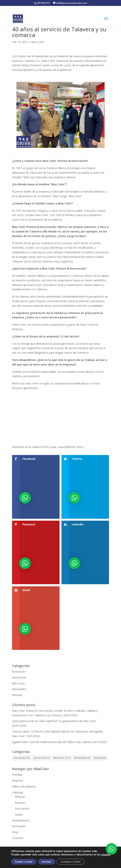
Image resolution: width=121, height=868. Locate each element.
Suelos (19, 814)
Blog (15, 832)
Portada (17, 775)
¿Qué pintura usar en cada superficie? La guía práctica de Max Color (54, 721)
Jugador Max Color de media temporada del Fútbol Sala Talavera (52, 742)
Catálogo (18, 792)
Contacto (18, 838)
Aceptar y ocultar (24, 862)
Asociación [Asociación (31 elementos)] (22, 758)
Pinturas (17, 695)
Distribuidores (21, 820)
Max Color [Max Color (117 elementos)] (62, 758)
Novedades (19, 689)
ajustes (106, 855)
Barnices (20, 803)
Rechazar (47, 862)
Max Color (38, 42)
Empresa (17, 780)
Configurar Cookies (71, 862)
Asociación (19, 672)
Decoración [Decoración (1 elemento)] (42, 758)
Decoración (19, 677)
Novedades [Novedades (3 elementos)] (82, 758)
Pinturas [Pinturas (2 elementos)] (100, 758)
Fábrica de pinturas (24, 786)
